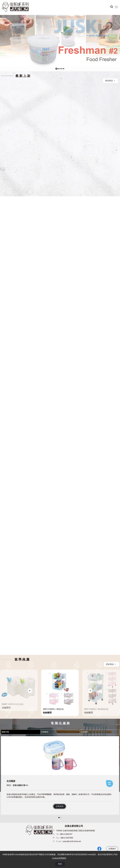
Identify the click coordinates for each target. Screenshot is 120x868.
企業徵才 (112, 849)
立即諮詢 (60, 806)
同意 (60, 864)
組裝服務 (84, 732)
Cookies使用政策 (59, 858)
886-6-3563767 (66, 834)
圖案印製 (5, 732)
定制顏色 (45, 732)
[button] (56, 69)
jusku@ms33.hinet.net (72, 841)
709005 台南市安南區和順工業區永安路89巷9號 (76, 831)
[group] (60, 43)
